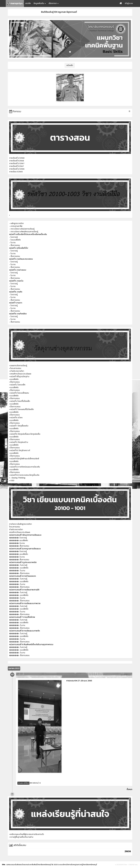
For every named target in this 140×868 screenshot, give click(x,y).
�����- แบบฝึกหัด (19, 568)
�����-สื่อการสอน (19, 546)
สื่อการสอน (15, 382)
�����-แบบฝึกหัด (19, 540)
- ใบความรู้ (13, 237)
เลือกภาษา (54, 3)
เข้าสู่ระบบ (129, 3)
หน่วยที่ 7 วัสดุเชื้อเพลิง (19, 426)
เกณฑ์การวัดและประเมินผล (21, 374)
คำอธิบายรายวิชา (17, 371)
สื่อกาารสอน (15, 407)
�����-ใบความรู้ (18, 538)
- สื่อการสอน (14, 245)
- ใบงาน (12, 243)
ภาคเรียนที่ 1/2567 (16, 166)
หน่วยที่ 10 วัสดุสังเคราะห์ (20, 450)
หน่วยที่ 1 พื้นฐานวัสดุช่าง (20, 377)
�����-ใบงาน (17, 543)
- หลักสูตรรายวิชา (16, 223)
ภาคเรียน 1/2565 (16, 172)
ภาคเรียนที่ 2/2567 (17, 163)
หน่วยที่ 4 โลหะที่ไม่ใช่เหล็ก (20, 401)
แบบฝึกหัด (14, 379)
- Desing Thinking (18, 478)
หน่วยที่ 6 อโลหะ (16, 418)
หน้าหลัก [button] (70, 65)
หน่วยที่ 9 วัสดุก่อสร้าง (19, 442)
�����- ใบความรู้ (18, 565)
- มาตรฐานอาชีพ (16, 226)
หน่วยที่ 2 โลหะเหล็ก (18, 385)
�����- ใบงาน (17, 571)
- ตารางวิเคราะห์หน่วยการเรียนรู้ (22, 229)
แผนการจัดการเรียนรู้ (19, 366)
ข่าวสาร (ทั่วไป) (23, 783)
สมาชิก (28, 3)
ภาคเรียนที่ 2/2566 (17, 169)
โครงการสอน (16, 368)
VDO (12, 481)
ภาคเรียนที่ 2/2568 (17, 158)
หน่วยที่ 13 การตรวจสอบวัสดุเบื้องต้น (25, 475)
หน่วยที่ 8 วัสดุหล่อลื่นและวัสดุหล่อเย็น (25, 434)
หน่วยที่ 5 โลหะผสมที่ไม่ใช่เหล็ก (22, 409)
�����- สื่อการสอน (19, 573)
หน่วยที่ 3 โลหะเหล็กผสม (20, 393)
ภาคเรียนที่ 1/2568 (17, 161)
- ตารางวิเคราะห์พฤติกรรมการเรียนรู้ (24, 232)
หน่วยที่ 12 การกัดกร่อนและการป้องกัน (25, 467)
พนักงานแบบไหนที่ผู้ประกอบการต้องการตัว (27, 834)
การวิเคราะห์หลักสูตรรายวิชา (20, 524)
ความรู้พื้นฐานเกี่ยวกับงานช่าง (22, 837)
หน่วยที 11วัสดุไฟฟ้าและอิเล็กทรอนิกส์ (25, 459)
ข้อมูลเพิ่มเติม (40, 3)
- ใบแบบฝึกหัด (15, 240)
